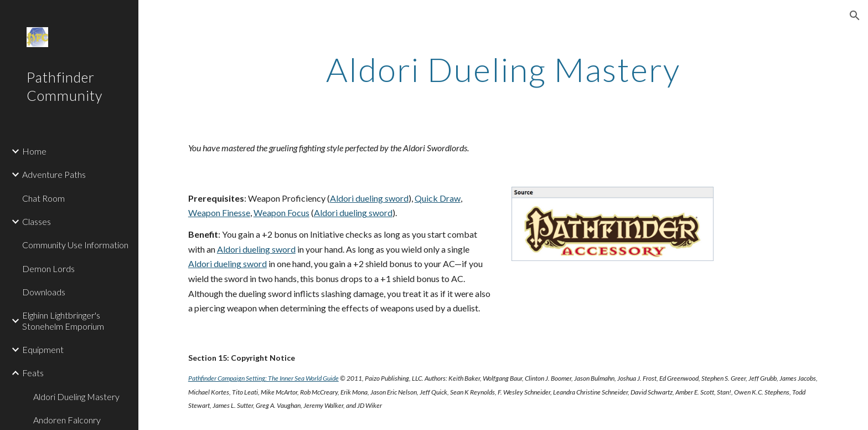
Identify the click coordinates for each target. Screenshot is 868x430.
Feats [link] (33, 373)
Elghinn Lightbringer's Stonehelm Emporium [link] (63, 320)
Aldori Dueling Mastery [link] (76, 396)
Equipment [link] (43, 349)
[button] (855, 16)
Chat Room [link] (43, 198)
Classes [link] (37, 221)
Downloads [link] (44, 292)
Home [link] (34, 151)
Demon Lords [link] (48, 268)
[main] (503, 69)
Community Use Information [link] (75, 245)
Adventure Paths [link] (54, 174)
